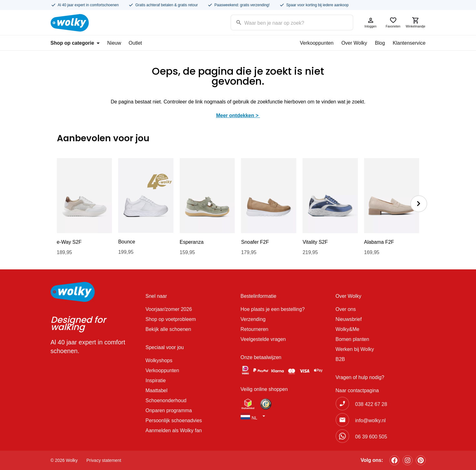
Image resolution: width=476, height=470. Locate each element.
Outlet (135, 43)
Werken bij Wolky (355, 349)
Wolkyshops (159, 360)
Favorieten (393, 22)
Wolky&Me (348, 329)
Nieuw (114, 43)
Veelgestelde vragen (263, 339)
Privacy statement (104, 460)
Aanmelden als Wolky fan (174, 430)
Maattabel (157, 390)
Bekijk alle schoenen (168, 329)
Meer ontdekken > (238, 115)
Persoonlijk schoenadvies (174, 420)
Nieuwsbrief (349, 319)
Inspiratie (156, 380)
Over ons (346, 309)
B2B (340, 359)
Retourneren (255, 329)
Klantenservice (409, 43)
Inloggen (371, 22)
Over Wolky (354, 43)
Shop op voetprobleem (171, 319)
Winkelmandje (416, 22)
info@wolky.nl (370, 420)
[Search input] (284, 22)
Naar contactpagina (357, 390)
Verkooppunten (317, 43)
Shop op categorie (75, 43)
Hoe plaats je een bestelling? (273, 309)
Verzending (253, 319)
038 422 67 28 (371, 404)
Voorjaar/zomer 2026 (169, 309)
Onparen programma (169, 410)
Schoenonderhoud (166, 400)
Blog (380, 43)
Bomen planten (353, 339)
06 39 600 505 (371, 437)
